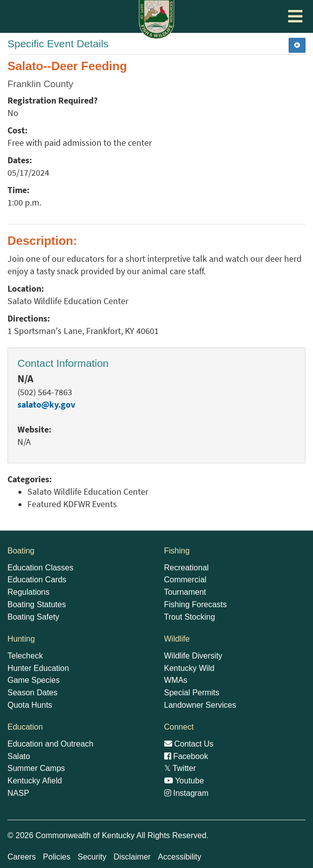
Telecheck (25, 656)
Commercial (185, 580)
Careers (22, 857)
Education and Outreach (51, 744)
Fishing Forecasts (196, 604)
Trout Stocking (190, 617)
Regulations (29, 592)
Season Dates (33, 693)
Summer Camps (36, 768)
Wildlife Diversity (193, 656)
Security (92, 857)
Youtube (184, 781)
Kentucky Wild (189, 668)
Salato (19, 756)
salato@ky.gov (46, 405)
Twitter (180, 768)
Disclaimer (132, 857)
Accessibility (179, 857)
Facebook (186, 756)
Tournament (185, 592)
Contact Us (189, 744)
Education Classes (41, 568)
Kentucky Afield (35, 781)
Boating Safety (33, 617)
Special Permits (192, 693)
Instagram (187, 793)
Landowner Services (200, 705)
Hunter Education (38, 668)
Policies (56, 857)
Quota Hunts (30, 705)
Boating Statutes (37, 604)
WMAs (176, 680)
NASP (18, 793)
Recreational (187, 568)
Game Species (34, 680)
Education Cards (37, 580)
